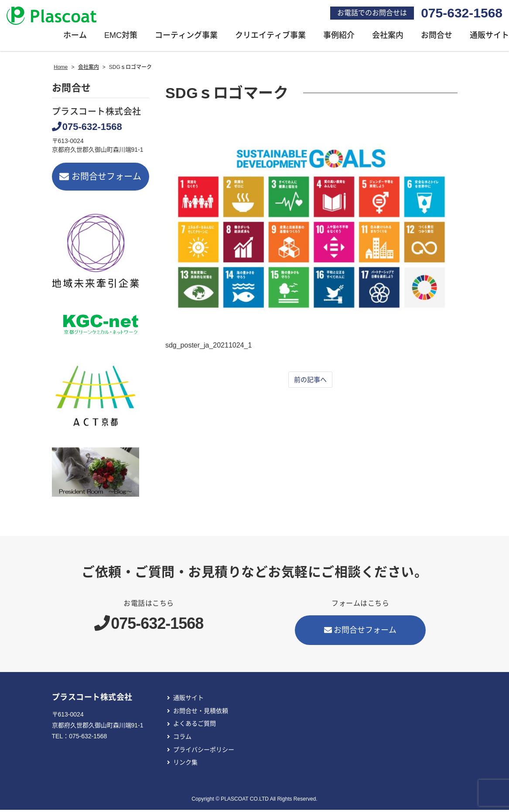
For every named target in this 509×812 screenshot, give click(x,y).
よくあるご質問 (195, 726)
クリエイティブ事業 (270, 38)
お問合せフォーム (101, 179)
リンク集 (185, 765)
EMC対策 (121, 38)
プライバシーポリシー (204, 752)
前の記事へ (310, 382)
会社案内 (388, 38)
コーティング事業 (186, 38)
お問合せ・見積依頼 (201, 713)
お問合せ (437, 38)
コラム (182, 739)
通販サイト (188, 700)
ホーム (75, 38)
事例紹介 (339, 38)
